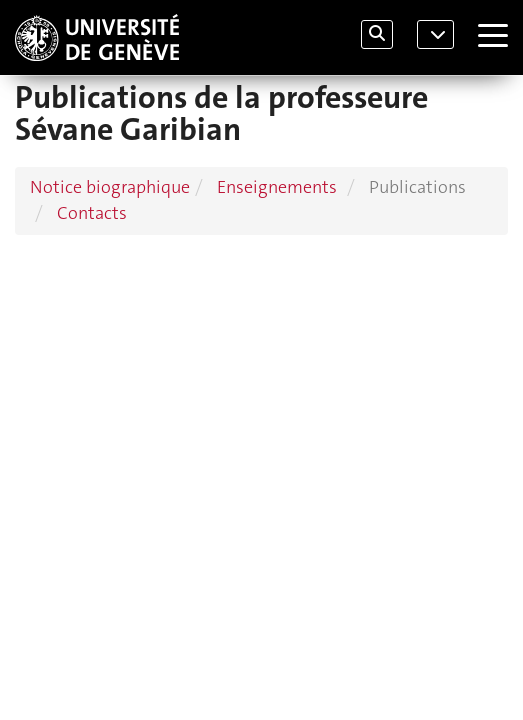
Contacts (92, 213)
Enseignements (277, 187)
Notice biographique (110, 187)
